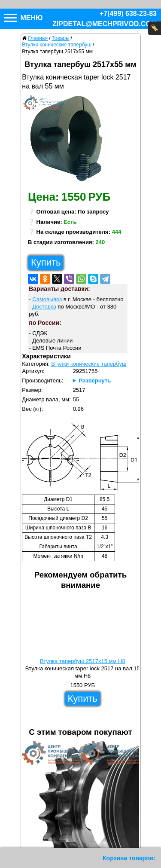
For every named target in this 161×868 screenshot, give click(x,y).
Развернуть (95, 381)
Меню (24, 18)
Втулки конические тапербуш (89, 364)
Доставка (44, 307)
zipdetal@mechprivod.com (105, 24)
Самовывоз (47, 299)
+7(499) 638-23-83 (128, 14)
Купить (46, 262)
